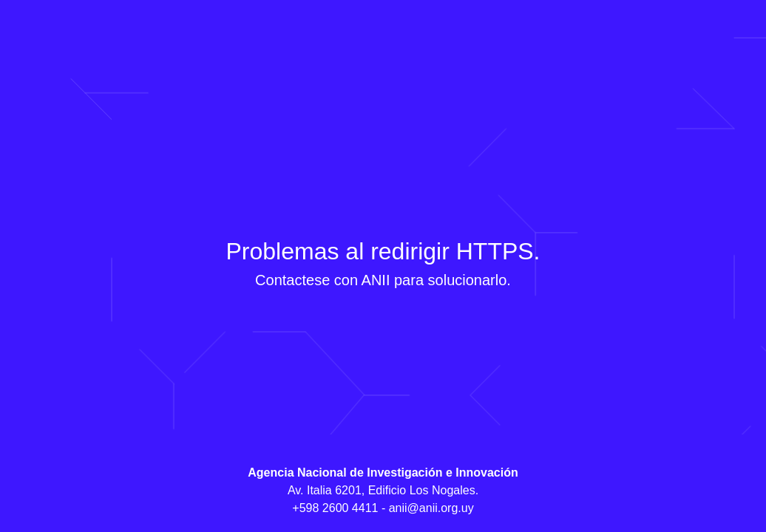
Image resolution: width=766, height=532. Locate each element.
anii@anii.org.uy (431, 508)
